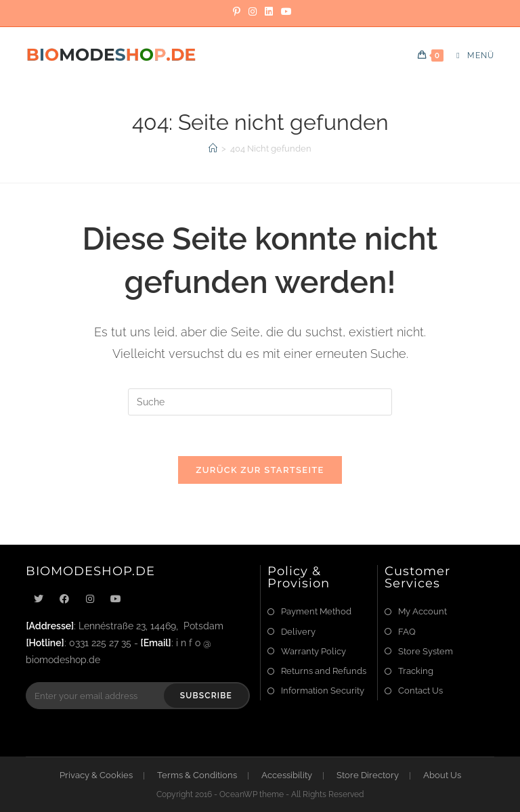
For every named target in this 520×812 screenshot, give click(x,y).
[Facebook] (64, 599)
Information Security (323, 691)
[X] (39, 599)
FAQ (407, 632)
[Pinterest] (237, 12)
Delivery (298, 632)
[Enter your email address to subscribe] (138, 696)
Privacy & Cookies (96, 775)
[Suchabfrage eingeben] (260, 402)
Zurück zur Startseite (260, 470)
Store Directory (368, 775)
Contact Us (420, 691)
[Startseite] (213, 149)
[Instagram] (253, 12)
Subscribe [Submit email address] (206, 696)
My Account (422, 611)
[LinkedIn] (269, 12)
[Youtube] (116, 599)
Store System (426, 651)
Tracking (416, 671)
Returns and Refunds (324, 671)
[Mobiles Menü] (470, 55)
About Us (442, 775)
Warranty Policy (313, 651)
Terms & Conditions (197, 775)
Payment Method (316, 611)
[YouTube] (284, 12)
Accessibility (287, 775)
